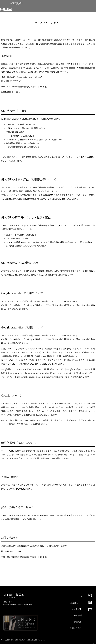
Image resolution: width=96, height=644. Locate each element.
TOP (79, 597)
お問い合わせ (76, 628)
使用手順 (78, 615)
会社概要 (78, 622)
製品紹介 (76, 603)
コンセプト (77, 609)
